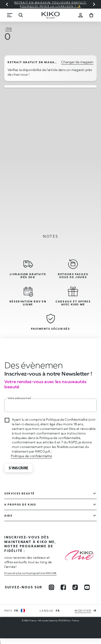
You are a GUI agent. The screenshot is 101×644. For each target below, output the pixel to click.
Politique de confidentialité (31, 456)
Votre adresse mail (19, 398)
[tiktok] (75, 587)
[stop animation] (31, 365)
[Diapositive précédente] (7, 4)
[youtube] (87, 587)
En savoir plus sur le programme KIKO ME (30, 573)
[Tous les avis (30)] (9, 29)
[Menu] (10, 15)
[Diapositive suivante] (94, 4)
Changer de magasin (77, 62)
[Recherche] (20, 15)
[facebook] (63, 587)
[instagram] (51, 587)
